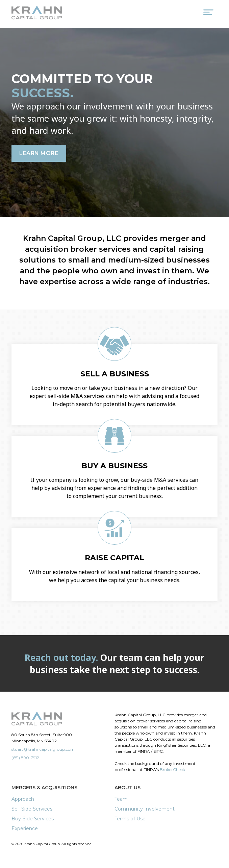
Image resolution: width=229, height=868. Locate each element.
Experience (25, 828)
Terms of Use (130, 819)
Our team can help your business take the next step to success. (114, 664)
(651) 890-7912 (25, 758)
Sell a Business (115, 374)
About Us (128, 788)
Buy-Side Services (33, 819)
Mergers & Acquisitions (44, 788)
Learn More (39, 153)
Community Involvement (145, 809)
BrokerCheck (172, 770)
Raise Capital (114, 558)
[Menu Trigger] (208, 14)
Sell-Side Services (32, 809)
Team (121, 799)
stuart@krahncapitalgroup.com (43, 749)
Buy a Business (114, 466)
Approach (23, 799)
